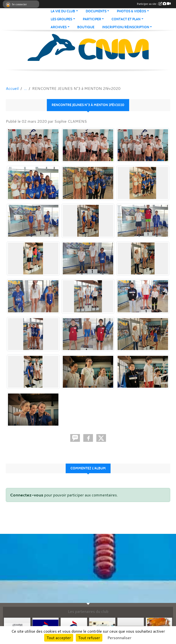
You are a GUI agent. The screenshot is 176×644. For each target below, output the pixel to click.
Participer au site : (154, 4)
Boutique (86, 27)
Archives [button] (59, 27)
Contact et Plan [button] (126, 19)
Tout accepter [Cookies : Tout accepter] (59, 638)
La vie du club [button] (63, 11)
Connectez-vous (27, 495)
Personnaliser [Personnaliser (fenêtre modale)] (119, 638)
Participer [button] (92, 19)
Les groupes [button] (61, 19)
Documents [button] (96, 11)
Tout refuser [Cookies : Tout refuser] (89, 638)
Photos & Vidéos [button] (131, 11)
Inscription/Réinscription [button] (126, 27)
